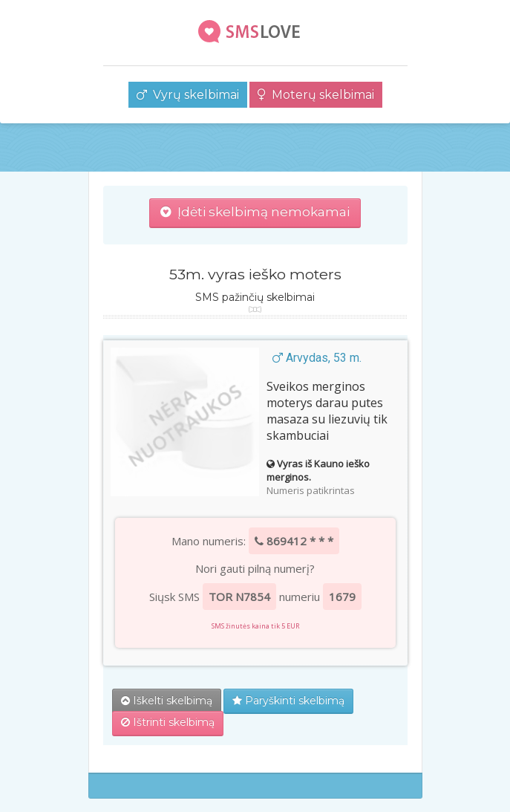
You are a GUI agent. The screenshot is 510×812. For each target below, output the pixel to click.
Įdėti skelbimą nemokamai (255, 212)
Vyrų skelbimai (188, 95)
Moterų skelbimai (316, 95)
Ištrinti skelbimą (168, 722)
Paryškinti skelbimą (288, 701)
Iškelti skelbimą (167, 701)
